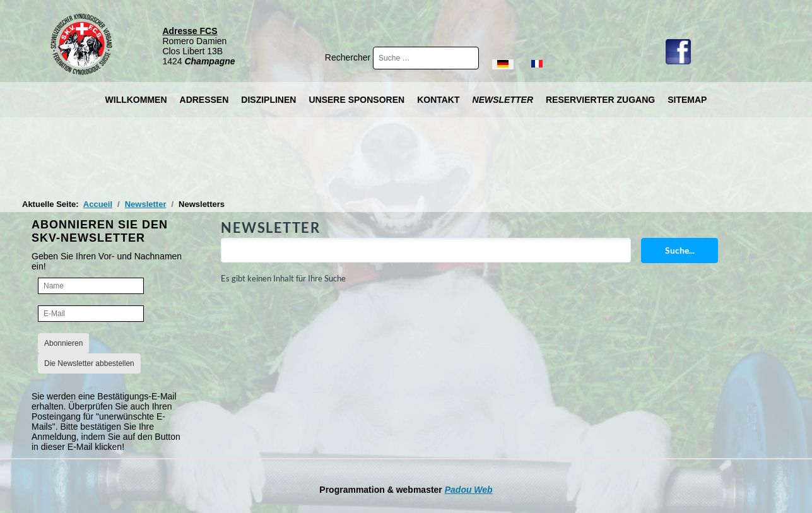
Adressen (204, 100)
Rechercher (349, 57)
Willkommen (136, 100)
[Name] (91, 286)
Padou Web (469, 490)
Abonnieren (63, 343)
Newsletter (503, 100)
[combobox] (426, 58)
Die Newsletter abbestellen (89, 363)
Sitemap (687, 100)
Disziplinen (268, 100)
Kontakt (438, 100)
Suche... (680, 250)
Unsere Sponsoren (356, 100)
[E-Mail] (91, 314)
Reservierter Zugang (600, 100)
